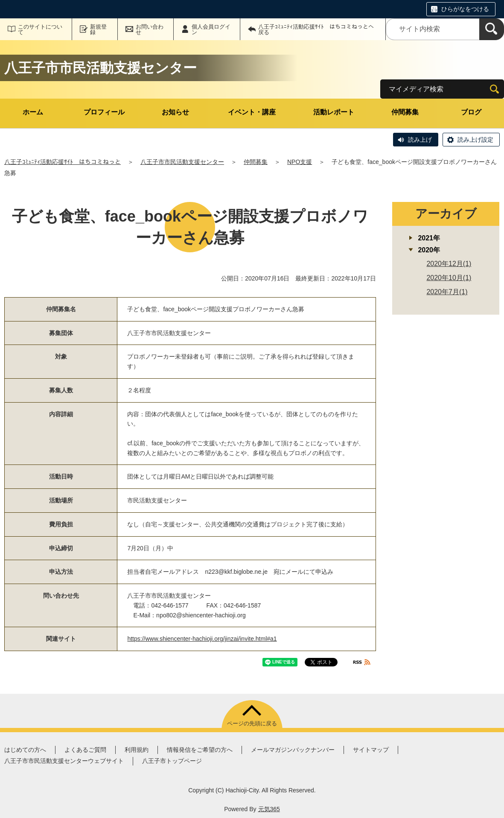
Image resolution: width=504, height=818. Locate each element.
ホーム (33, 112)
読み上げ (420, 140)
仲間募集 (405, 112)
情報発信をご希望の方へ (200, 750)
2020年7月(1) (447, 292)
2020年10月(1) (449, 278)
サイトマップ (371, 750)
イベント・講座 (252, 112)
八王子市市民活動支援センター (182, 162)
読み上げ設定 (475, 140)
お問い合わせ (150, 29)
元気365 (269, 809)
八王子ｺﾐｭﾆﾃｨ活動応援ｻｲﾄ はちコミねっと (63, 162)
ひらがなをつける (465, 9)
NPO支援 (300, 162)
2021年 (429, 238)
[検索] (492, 29)
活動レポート (334, 112)
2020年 (429, 250)
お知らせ (175, 112)
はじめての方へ (25, 750)
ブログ (471, 112)
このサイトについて (40, 29)
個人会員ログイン (211, 29)
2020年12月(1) (449, 264)
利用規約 (137, 750)
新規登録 (98, 29)
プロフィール (104, 112)
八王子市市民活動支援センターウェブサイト (64, 761)
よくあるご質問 (85, 750)
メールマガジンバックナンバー (293, 750)
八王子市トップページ (172, 761)
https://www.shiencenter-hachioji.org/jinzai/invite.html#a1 (202, 639)
